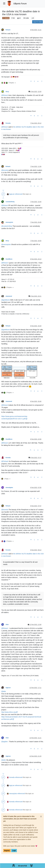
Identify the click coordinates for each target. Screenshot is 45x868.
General (6, 18)
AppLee (12, 194)
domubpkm (9, 488)
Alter (7, 625)
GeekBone (9, 259)
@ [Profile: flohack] (5, 95)
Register (7, 851)
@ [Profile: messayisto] (6, 244)
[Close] (41, 816)
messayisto (9, 222)
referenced (19, 194)
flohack (8, 30)
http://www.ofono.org (9, 712)
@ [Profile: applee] (4, 742)
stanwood (9, 296)
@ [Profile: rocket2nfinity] (7, 226)
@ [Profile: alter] (4, 691)
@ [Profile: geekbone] (6, 300)
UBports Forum (20, 4)
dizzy (7, 92)
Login (14, 851)
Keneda (8, 123)
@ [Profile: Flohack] (5, 461)
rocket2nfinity (10, 202)
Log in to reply (37, 22)
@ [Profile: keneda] (5, 170)
